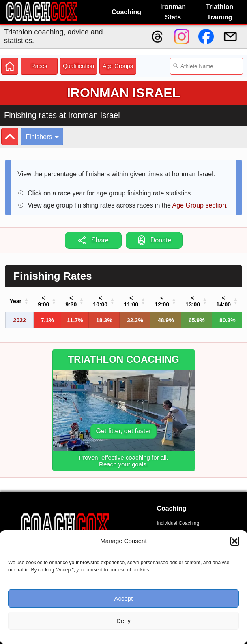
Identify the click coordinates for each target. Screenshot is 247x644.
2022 (20, 320)
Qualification (78, 66)
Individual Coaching (178, 523)
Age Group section (199, 205)
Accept (124, 598)
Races (39, 66)
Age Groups (118, 66)
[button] (235, 541)
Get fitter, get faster (123, 431)
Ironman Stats (173, 12)
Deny (123, 621)
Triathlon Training (220, 12)
